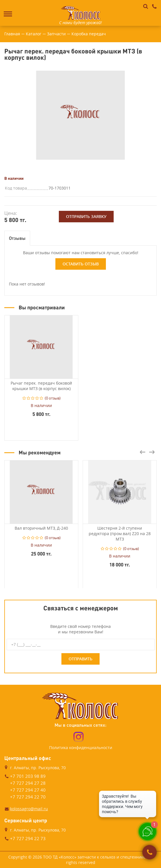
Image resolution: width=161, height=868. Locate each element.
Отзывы (17, 238)
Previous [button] (143, 452)
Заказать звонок (150, 852)
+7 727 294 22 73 (28, 838)
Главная (12, 34)
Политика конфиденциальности (81, 748)
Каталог (34, 34)
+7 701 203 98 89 (28, 776)
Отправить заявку (86, 216)
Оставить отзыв (81, 264)
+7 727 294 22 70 (28, 797)
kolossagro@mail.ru (29, 809)
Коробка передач (89, 34)
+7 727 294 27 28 (28, 783)
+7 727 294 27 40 (28, 790)
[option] (80, 115)
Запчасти (56, 34)
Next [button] (152, 452)
